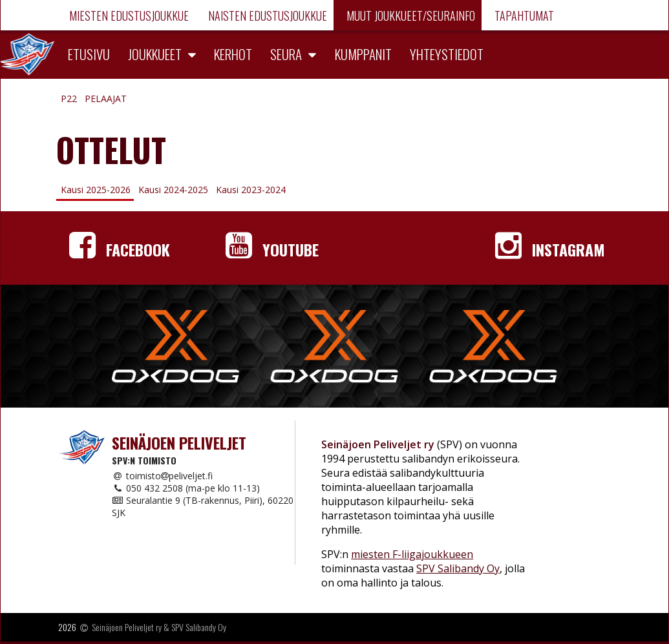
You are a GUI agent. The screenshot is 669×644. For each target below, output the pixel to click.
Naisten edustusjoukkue (266, 16)
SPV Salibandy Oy (458, 568)
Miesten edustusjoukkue (128, 16)
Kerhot (233, 54)
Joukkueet (155, 54)
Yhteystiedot (447, 54)
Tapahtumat (523, 16)
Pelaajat (106, 99)
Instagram (550, 249)
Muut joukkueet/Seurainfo (409, 16)
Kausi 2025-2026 (96, 190)
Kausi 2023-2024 (251, 190)
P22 (69, 99)
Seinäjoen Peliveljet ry (127, 627)
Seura (286, 54)
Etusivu (89, 54)
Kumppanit (363, 54)
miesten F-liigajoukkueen (412, 554)
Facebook (120, 249)
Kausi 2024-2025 (173, 190)
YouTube (272, 249)
